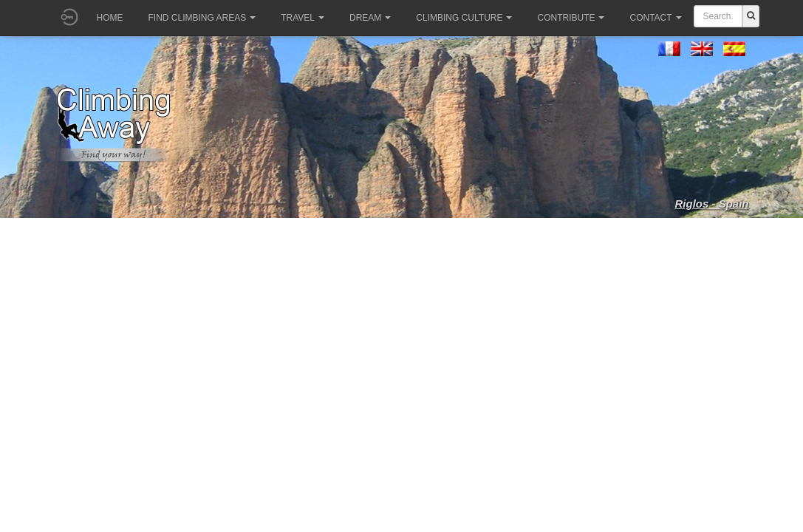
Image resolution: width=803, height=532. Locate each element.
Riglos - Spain (711, 204)
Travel (303, 18)
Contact (655, 18)
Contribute (571, 18)
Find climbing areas (202, 18)
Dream (370, 18)
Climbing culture (464, 18)
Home (110, 18)
